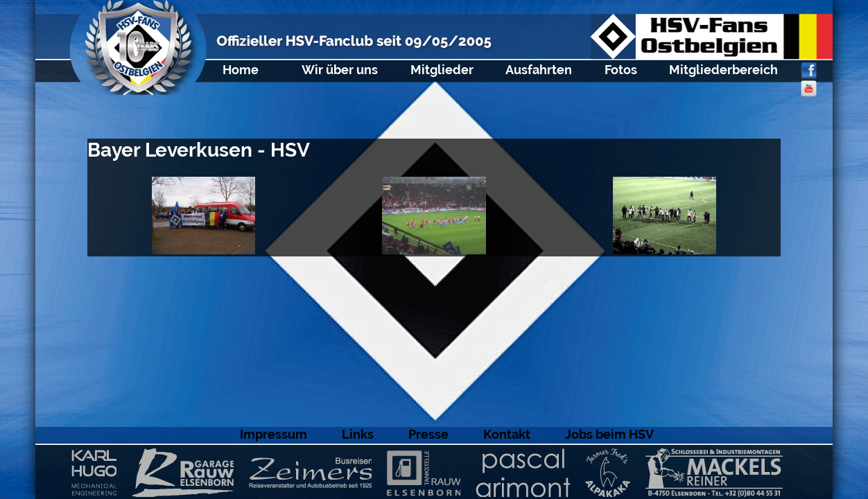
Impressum (274, 434)
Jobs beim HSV (609, 434)
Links (358, 434)
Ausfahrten (539, 70)
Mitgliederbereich (723, 70)
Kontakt (507, 434)
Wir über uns (340, 70)
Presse (428, 434)
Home (241, 70)
